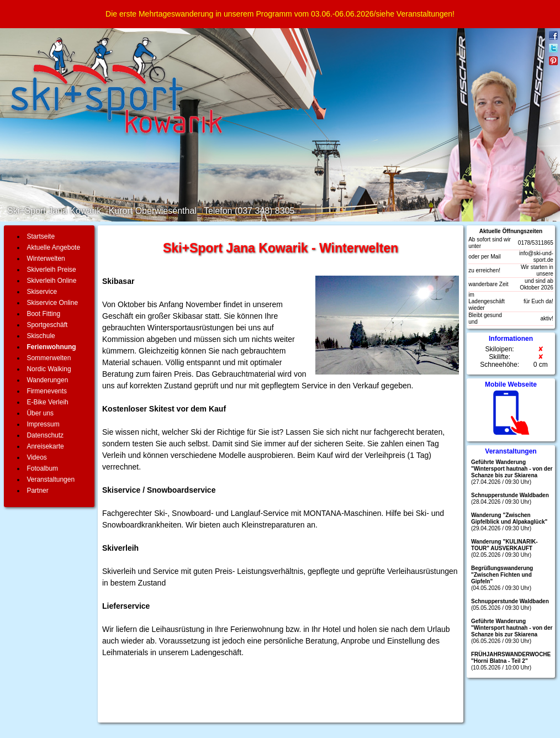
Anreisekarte (45, 446)
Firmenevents (47, 391)
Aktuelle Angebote (53, 247)
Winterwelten (46, 259)
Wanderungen (47, 380)
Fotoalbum (42, 468)
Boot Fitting (43, 314)
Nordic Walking (49, 369)
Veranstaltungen (51, 479)
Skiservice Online (52, 303)
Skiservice (42, 292)
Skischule (41, 336)
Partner (37, 491)
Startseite (41, 236)
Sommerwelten (49, 358)
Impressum (43, 424)
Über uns (40, 413)
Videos (36, 457)
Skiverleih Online (51, 281)
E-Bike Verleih (47, 402)
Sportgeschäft (47, 325)
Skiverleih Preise (51, 270)
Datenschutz (45, 435)
